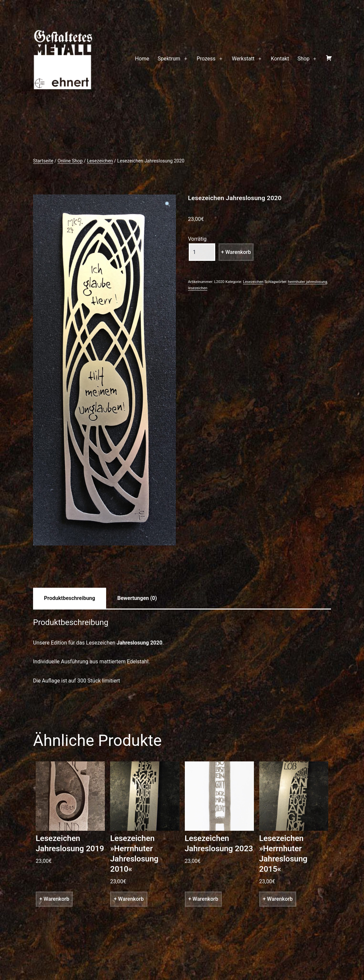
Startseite (43, 161)
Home (142, 59)
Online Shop (70, 161)
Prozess (206, 59)
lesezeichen (198, 288)
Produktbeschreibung (70, 598)
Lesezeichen (100, 161)
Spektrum (169, 59)
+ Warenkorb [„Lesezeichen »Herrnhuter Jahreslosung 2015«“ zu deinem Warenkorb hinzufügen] (278, 899)
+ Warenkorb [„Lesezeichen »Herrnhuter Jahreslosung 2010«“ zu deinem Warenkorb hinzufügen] (129, 899)
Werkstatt (243, 59)
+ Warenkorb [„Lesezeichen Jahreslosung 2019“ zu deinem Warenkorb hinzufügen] (54, 899)
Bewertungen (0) (137, 598)
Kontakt (280, 59)
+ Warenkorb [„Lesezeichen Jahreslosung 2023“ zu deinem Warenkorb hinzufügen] (203, 899)
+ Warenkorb (236, 252)
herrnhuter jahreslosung (307, 282)
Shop (303, 59)
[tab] (70, 598)
